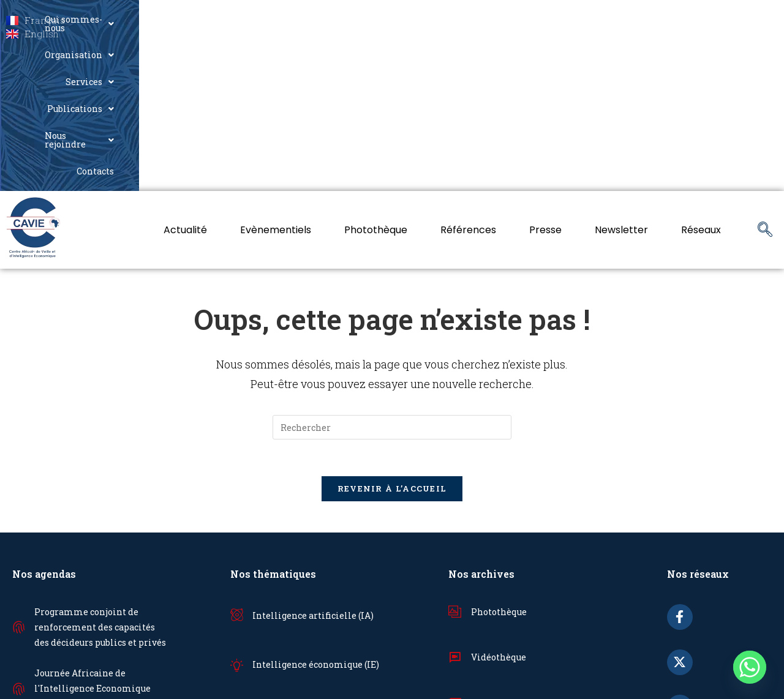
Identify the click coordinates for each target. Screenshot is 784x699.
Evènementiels (276, 79)
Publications (575, 20)
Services (496, 20)
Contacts (748, 20)
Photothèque (376, 79)
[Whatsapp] (750, 667)
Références (468, 79)
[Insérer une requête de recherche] (392, 276)
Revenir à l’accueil (392, 338)
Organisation (415, 20)
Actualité (185, 79)
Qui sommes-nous (313, 20)
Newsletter (621, 79)
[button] (313, 20)
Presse (545, 79)
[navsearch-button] (765, 79)
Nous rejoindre (669, 20)
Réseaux (701, 79)
